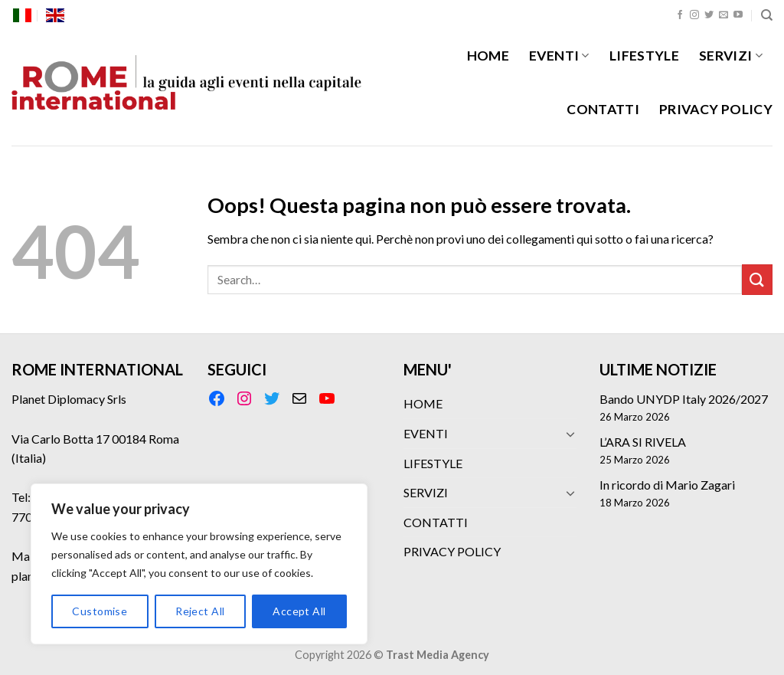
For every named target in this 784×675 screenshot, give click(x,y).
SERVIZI (731, 56)
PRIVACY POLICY (716, 109)
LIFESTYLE (644, 56)
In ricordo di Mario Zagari (667, 485)
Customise (100, 611)
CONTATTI (603, 109)
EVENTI (559, 56)
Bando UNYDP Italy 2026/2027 (684, 399)
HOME (488, 56)
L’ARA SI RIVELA (643, 442)
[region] (199, 564)
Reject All (200, 611)
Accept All (299, 611)
